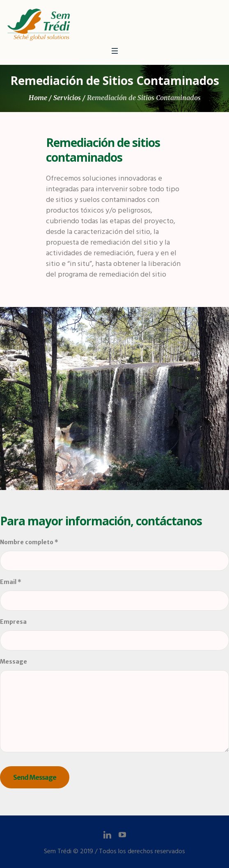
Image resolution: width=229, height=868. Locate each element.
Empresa (13, 622)
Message (14, 662)
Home (38, 98)
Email (11, 582)
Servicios (67, 98)
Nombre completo (29, 542)
